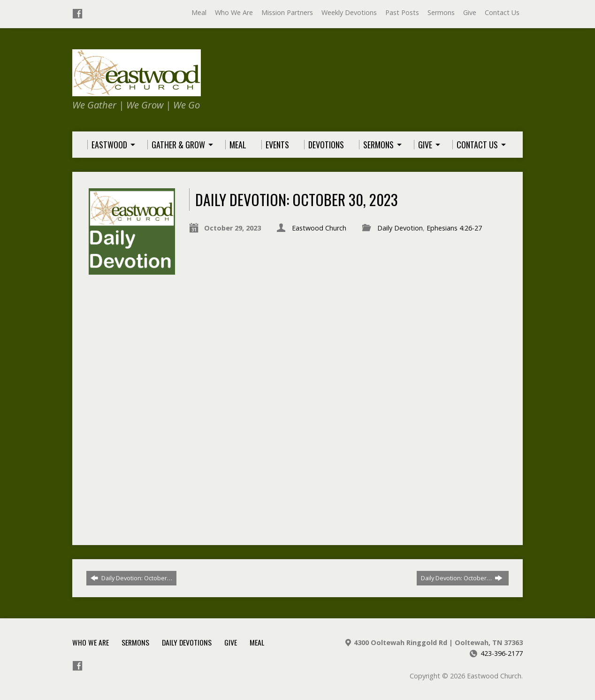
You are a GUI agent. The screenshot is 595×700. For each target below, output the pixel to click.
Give (470, 12)
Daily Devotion (400, 228)
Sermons (441, 12)
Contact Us (502, 12)
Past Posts (402, 12)
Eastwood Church (319, 228)
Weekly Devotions (349, 12)
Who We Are (234, 12)
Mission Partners (287, 12)
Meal (199, 12)
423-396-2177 (502, 653)
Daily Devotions (187, 642)
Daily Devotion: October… (131, 578)
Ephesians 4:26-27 (454, 228)
